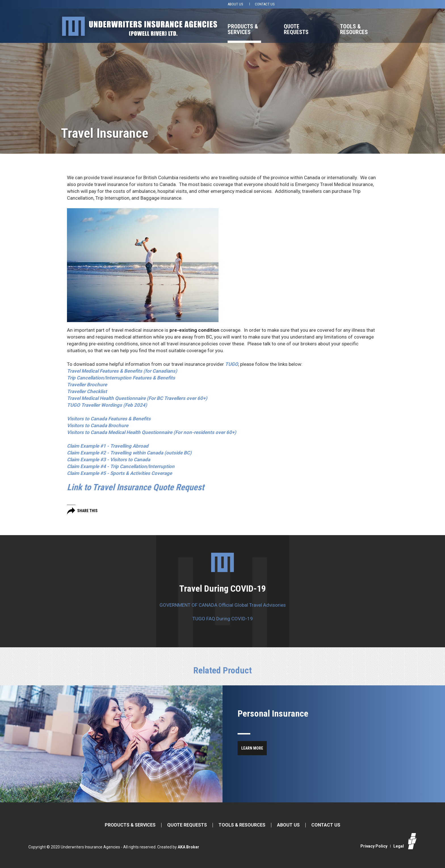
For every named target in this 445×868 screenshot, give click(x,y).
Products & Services (243, 29)
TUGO (232, 364)
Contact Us (265, 4)
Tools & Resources (354, 29)
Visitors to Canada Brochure (98, 425)
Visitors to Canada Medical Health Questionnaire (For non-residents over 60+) (152, 432)
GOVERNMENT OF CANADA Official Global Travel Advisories (223, 605)
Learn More (252, 748)
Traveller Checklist (87, 391)
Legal (399, 846)
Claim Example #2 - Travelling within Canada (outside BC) (129, 453)
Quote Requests (296, 29)
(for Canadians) (122, 371)
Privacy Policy (374, 846)
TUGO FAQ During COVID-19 (223, 619)
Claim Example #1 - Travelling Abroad (108, 446)
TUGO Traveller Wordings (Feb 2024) (107, 405)
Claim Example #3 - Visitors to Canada (109, 460)
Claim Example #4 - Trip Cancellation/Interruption (121, 466)
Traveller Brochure (87, 385)
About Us (235, 4)
